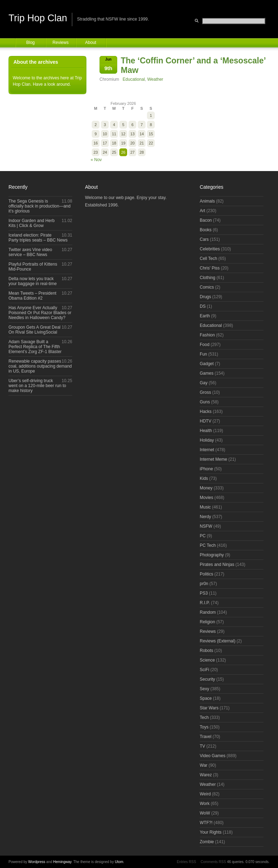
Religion (207, 622)
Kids (204, 478)
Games (207, 373)
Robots (206, 651)
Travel (206, 737)
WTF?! (206, 823)
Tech (204, 717)
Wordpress (37, 862)
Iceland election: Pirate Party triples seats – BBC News (38, 238)
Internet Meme (213, 459)
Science (207, 660)
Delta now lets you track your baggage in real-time (33, 281)
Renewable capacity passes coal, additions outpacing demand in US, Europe (40, 366)
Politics (206, 574)
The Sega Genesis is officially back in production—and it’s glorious (39, 206)
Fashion (207, 335)
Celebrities (210, 249)
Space (206, 698)
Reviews (60, 42)
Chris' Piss (210, 268)
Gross (205, 392)
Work (205, 804)
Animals (207, 201)
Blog (30, 42)
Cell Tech (208, 259)
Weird (205, 794)
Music (205, 507)
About (90, 42)
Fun (203, 354)
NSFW (206, 526)
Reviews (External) (218, 641)
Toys (204, 727)
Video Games (213, 756)
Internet (207, 450)
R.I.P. (205, 603)
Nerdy (205, 517)
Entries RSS (186, 862)
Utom (119, 862)
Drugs (205, 297)
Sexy (205, 689)
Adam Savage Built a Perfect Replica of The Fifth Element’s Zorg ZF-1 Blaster (35, 347)
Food (205, 345)
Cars (204, 239)
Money (206, 488)
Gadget (207, 364)
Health (206, 431)
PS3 (204, 593)
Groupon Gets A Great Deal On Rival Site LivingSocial (35, 330)
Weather (155, 79)
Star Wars (209, 708)
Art (202, 211)
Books (206, 230)
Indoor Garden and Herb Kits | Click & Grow (32, 223)
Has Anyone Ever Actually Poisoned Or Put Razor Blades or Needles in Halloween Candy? (40, 313)
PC (203, 536)
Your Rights (211, 832)
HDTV (206, 421)
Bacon (206, 220)
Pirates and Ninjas (217, 565)
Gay (204, 383)
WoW (205, 813)
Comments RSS (213, 862)
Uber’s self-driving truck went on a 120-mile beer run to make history (37, 386)
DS (203, 306)
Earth (205, 316)
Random (208, 612)
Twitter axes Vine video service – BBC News (30, 252)
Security (207, 679)
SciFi (205, 670)
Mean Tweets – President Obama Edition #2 (32, 296)
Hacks (206, 412)
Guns (205, 402)
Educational (134, 79)
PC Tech (208, 545)
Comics (207, 287)
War (204, 765)
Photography (212, 555)
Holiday (207, 440)
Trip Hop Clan (38, 18)
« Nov (96, 160)
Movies (206, 498)
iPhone (206, 469)
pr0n (204, 584)
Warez (206, 775)
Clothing (208, 278)
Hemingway (62, 862)
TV (202, 746)
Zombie (207, 842)
